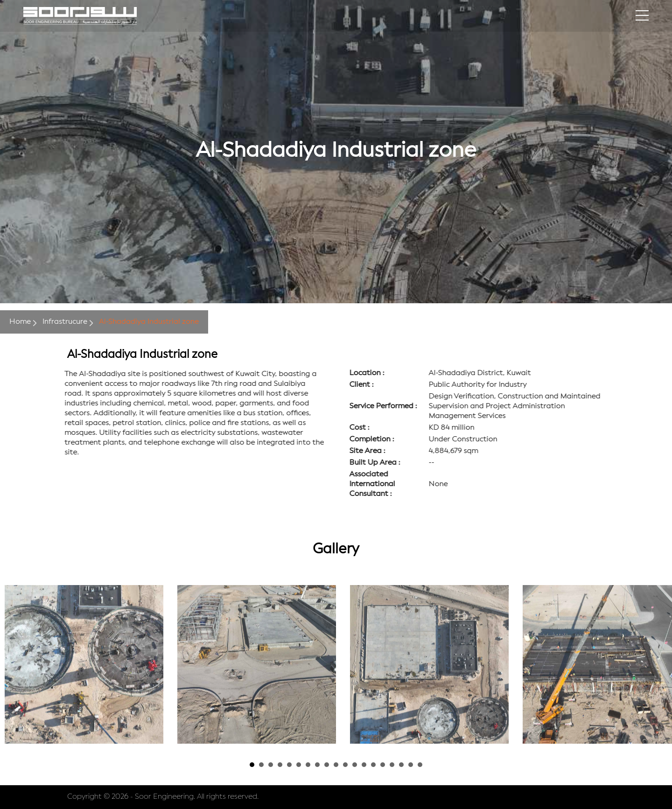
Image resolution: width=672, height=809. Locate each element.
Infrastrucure (65, 322)
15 (383, 765)
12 (355, 765)
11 (345, 765)
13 (364, 765)
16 (392, 765)
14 (373, 765)
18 (411, 765)
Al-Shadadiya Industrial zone (149, 322)
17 (401, 765)
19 (420, 765)
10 (336, 765)
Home (20, 322)
